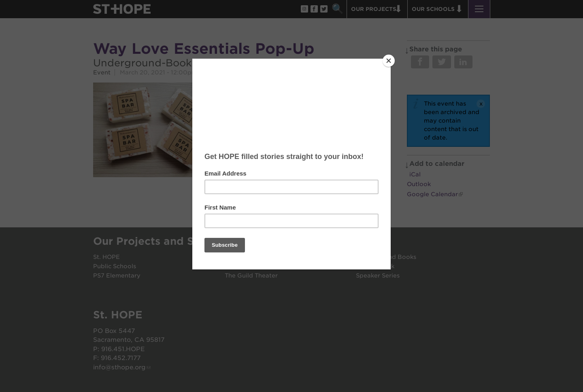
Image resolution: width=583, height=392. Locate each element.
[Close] (389, 61)
